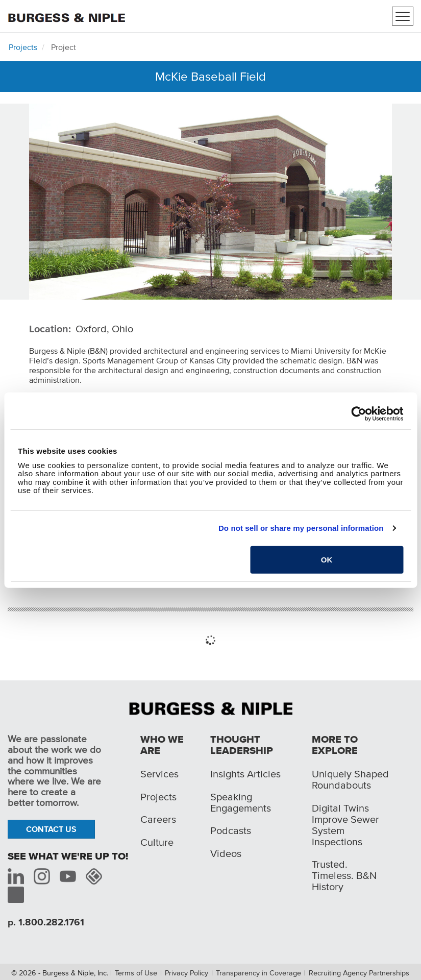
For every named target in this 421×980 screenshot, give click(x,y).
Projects (23, 47)
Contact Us (51, 829)
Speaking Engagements (241, 802)
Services (159, 774)
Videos (226, 853)
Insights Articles (245, 774)
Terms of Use (136, 973)
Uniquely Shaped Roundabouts (350, 779)
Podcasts (231, 830)
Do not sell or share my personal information (301, 528)
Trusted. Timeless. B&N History (344, 875)
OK (327, 559)
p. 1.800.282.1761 (46, 922)
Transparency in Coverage (258, 973)
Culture (157, 842)
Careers (158, 819)
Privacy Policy (187, 973)
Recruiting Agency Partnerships (359, 973)
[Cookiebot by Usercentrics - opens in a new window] (358, 414)
